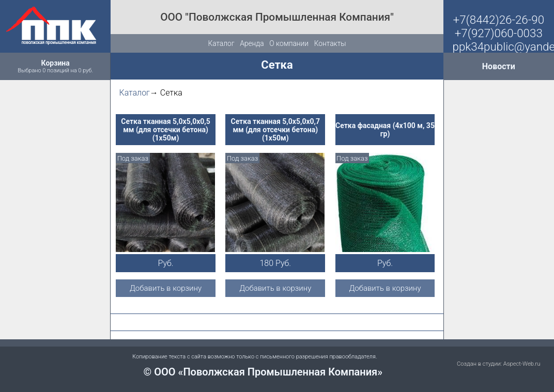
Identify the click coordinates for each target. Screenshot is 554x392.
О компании (289, 43)
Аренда (252, 43)
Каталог (221, 43)
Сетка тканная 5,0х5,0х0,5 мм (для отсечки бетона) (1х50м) (166, 130)
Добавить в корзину (166, 288)
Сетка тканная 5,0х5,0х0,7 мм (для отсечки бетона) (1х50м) (275, 130)
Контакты (330, 43)
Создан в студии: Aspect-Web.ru (498, 364)
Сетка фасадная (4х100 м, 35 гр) (385, 130)
